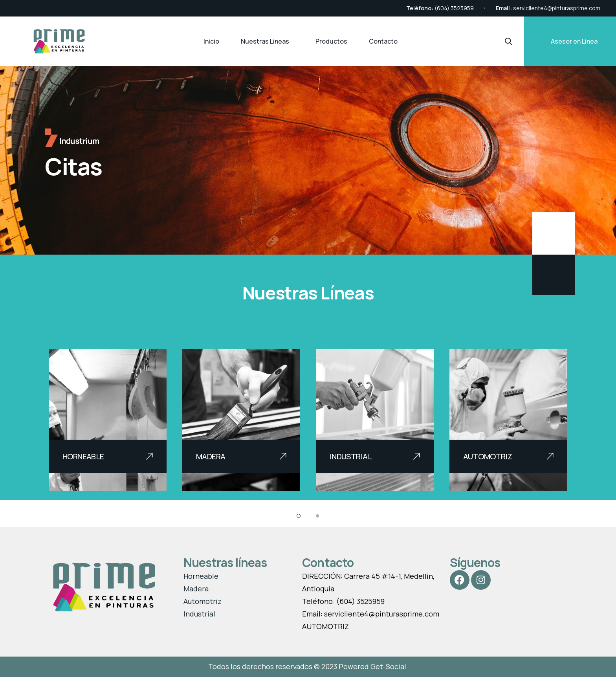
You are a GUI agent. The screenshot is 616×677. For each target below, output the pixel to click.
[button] (299, 516)
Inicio (211, 41)
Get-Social (389, 666)
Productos (331, 41)
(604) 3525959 (454, 8)
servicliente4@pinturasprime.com (557, 8)
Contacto (383, 41)
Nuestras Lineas (265, 41)
